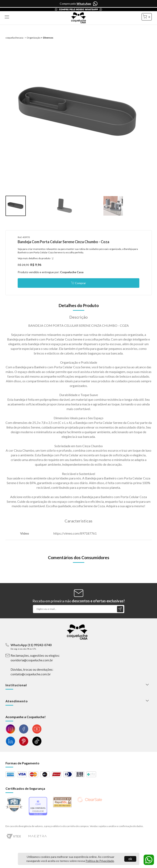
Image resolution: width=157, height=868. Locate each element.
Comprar (80, 283)
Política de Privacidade (100, 861)
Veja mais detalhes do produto (35, 258)
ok (130, 859)
